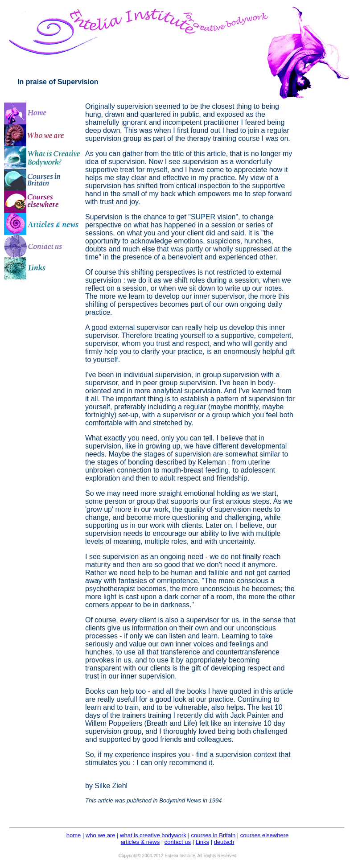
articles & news (140, 842)
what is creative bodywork (153, 835)
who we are (100, 835)
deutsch (224, 842)
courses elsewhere (264, 835)
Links (202, 842)
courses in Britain (213, 835)
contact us (178, 842)
